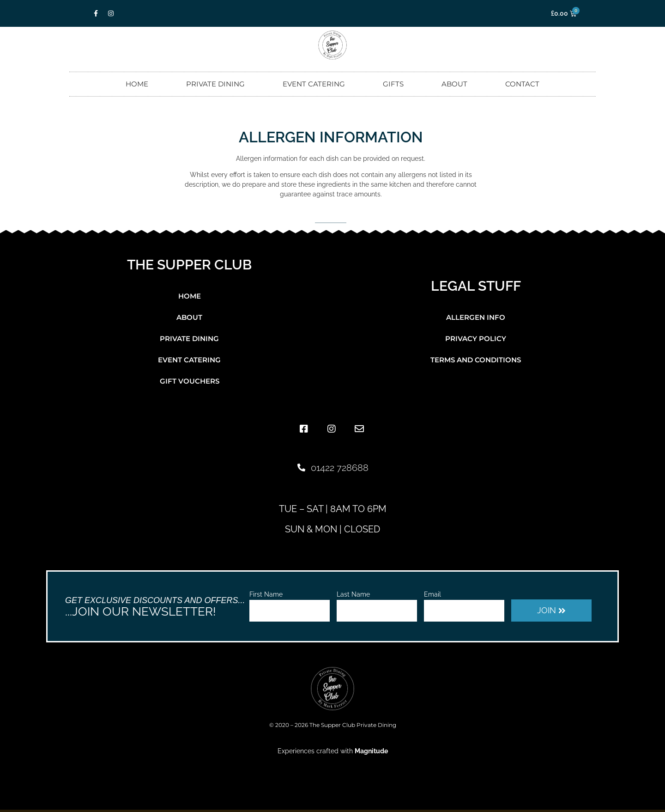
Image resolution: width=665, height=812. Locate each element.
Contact (522, 84)
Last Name (353, 595)
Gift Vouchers (190, 381)
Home (137, 84)
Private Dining (215, 84)
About (454, 84)
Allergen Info (476, 317)
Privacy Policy (476, 339)
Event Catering (314, 84)
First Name (266, 595)
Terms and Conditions (476, 360)
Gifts (393, 84)
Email (432, 595)
